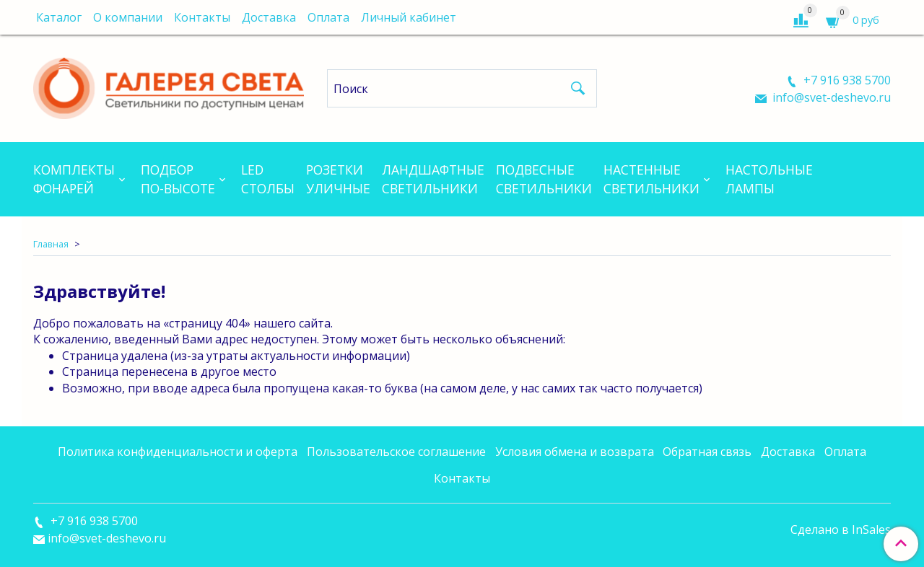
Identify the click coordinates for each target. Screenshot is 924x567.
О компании (128, 17)
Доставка (269, 17)
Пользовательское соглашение (396, 452)
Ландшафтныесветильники (433, 179)
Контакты (202, 17)
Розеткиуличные (338, 179)
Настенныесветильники (651, 179)
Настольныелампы (769, 179)
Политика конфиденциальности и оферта (178, 452)
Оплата (328, 17)
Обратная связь (707, 452)
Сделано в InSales (841, 529)
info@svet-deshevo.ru (830, 97)
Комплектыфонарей (74, 179)
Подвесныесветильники (544, 179)
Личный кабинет (409, 17)
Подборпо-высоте (178, 179)
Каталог (59, 17)
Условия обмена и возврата (575, 452)
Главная (51, 244)
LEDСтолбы (268, 179)
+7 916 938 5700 (846, 80)
